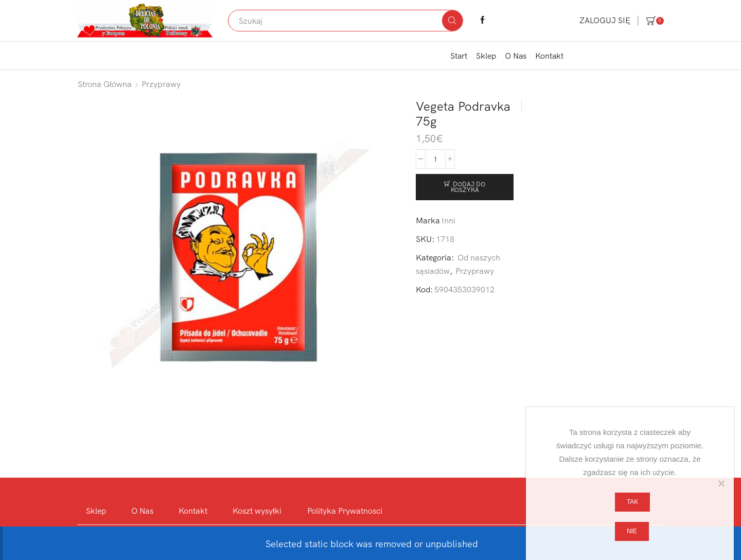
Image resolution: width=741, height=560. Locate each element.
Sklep (486, 56)
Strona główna (105, 84)
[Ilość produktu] (435, 159)
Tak (632, 502)
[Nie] (721, 483)
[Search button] (452, 21)
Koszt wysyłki (257, 511)
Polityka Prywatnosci (345, 511)
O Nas (516, 56)
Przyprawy (161, 84)
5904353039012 (464, 289)
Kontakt (549, 56)
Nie (632, 531)
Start (459, 56)
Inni (448, 220)
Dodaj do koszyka (468, 187)
